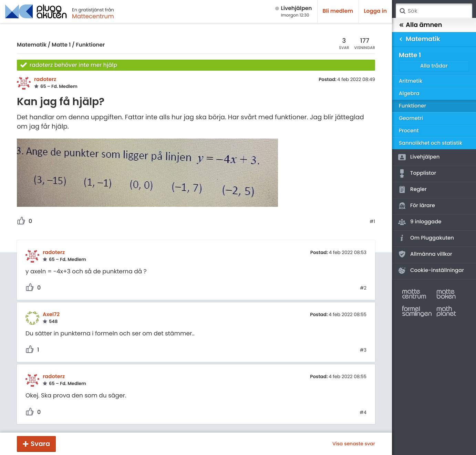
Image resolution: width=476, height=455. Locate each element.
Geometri (411, 118)
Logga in (375, 11)
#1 (372, 222)
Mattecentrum (93, 16)
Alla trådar (434, 66)
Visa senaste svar (354, 444)
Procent (409, 131)
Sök (402, 11)
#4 (363, 413)
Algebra (409, 94)
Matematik (32, 45)
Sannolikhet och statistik (431, 143)
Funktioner (90, 45)
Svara (40, 444)
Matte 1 (61, 45)
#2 (363, 288)
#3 (363, 350)
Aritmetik (411, 81)
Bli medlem (338, 11)
